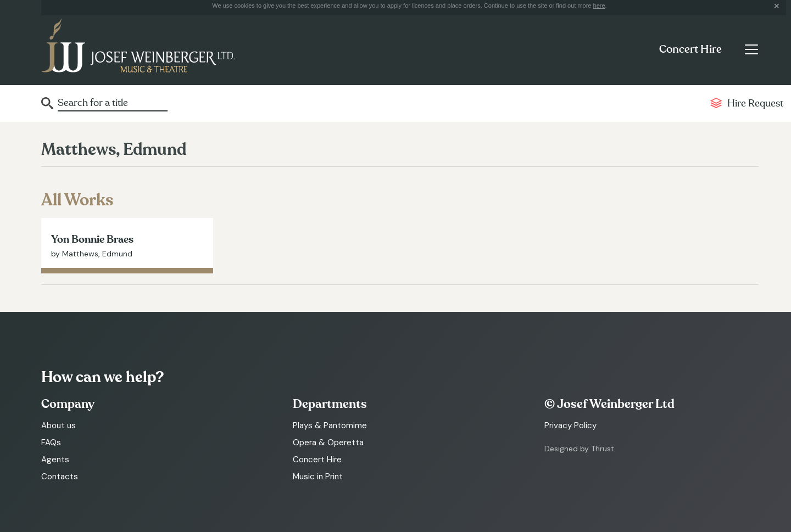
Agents (55, 460)
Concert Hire (690, 49)
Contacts (60, 477)
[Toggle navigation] (751, 49)
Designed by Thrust (579, 449)
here (599, 5)
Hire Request (755, 103)
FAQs (51, 443)
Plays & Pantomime (330, 425)
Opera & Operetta (328, 443)
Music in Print (318, 477)
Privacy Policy (570, 425)
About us (59, 425)
